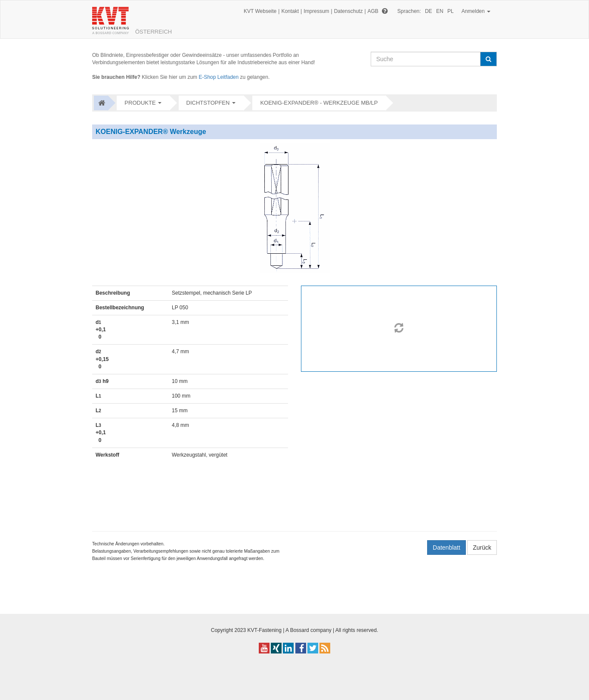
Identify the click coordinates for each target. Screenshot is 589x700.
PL (451, 11)
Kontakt (290, 11)
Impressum (316, 11)
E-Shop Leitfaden (219, 77)
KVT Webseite (260, 11)
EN (440, 11)
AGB (373, 11)
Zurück (482, 548)
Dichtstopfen (208, 103)
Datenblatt (446, 548)
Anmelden (476, 11)
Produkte (140, 103)
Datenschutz (349, 11)
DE (429, 11)
